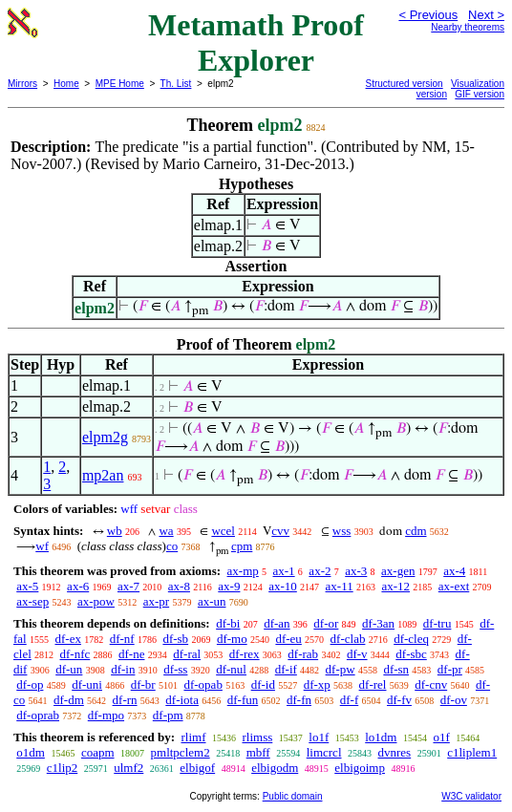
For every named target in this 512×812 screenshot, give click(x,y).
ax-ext (454, 586)
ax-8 (179, 586)
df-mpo (106, 715)
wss (342, 531)
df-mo (232, 639)
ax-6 (78, 586)
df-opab (203, 684)
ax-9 (229, 586)
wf (42, 546)
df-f (350, 700)
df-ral (187, 654)
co (172, 546)
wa (166, 531)
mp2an (103, 475)
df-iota (182, 700)
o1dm (31, 752)
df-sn (396, 669)
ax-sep (32, 601)
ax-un (212, 601)
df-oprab (38, 715)
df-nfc (75, 654)
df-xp (317, 684)
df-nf (122, 639)
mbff (258, 752)
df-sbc (411, 654)
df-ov (454, 700)
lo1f (319, 737)
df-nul (231, 669)
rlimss (257, 737)
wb (115, 531)
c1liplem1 (472, 752)
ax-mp (243, 571)
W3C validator (471, 796)
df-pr (450, 669)
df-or (326, 623)
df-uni (87, 684)
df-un (69, 669)
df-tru (437, 623)
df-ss (175, 669)
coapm (98, 752)
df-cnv (431, 684)
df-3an (378, 623)
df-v (357, 654)
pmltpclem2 (181, 752)
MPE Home (120, 84)
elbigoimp (360, 768)
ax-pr (156, 601)
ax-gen (398, 571)
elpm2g (105, 437)
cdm (416, 531)
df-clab (348, 639)
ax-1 (284, 571)
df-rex (245, 654)
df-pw (341, 669)
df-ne (131, 654)
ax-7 (128, 586)
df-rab (303, 654)
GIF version (480, 94)
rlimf (193, 737)
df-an (277, 623)
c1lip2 (63, 768)
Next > (486, 15)
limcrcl (324, 752)
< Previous (428, 15)
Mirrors (22, 84)
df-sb (175, 639)
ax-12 (395, 586)
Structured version (405, 84)
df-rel (373, 684)
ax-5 (27, 586)
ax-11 (340, 586)
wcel (223, 531)
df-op (30, 684)
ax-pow (96, 601)
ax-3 (356, 571)
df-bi (228, 623)
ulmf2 (128, 768)
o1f (441, 737)
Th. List (176, 84)
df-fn (299, 700)
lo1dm (381, 737)
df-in (123, 669)
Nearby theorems (468, 27)
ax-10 (283, 586)
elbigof (197, 768)
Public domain (293, 796)
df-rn (125, 700)
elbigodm (275, 768)
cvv (280, 531)
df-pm (168, 715)
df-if (286, 669)
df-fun (243, 700)
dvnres (395, 752)
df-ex (67, 639)
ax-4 (454, 571)
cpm (242, 546)
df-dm (69, 700)
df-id (263, 684)
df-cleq (411, 639)
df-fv (399, 700)
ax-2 (320, 571)
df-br (143, 684)
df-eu (288, 639)
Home (66, 84)
